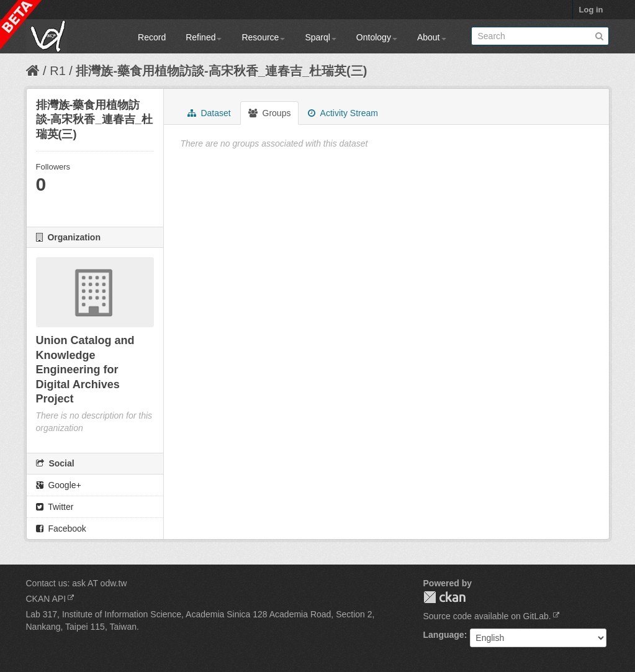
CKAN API (46, 599)
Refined (204, 37)
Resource (263, 37)
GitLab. (537, 616)
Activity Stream (343, 113)
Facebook (61, 529)
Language (444, 635)
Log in (591, 10)
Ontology (377, 37)
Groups (270, 113)
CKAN (444, 597)
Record (152, 37)
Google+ (59, 485)
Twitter (55, 507)
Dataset (209, 113)
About (432, 37)
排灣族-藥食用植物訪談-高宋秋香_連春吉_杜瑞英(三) (221, 71)
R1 (58, 71)
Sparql (320, 37)
